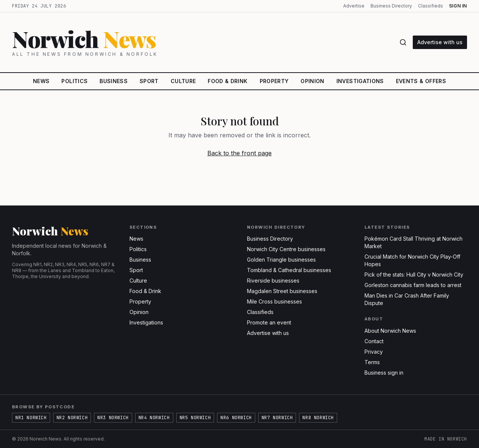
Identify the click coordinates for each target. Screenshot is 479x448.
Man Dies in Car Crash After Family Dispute (407, 299)
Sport (149, 81)
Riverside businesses (273, 281)
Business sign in (384, 373)
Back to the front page (239, 153)
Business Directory (391, 6)
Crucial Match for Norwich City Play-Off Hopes (412, 260)
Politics (74, 81)
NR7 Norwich (277, 418)
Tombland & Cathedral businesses (289, 270)
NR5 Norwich (195, 418)
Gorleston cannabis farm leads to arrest (413, 285)
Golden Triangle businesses (281, 260)
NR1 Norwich (31, 418)
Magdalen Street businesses (282, 291)
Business (114, 81)
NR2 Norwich (72, 418)
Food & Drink (228, 81)
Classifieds (431, 6)
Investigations (360, 81)
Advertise (354, 6)
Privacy (374, 352)
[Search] (403, 42)
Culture (183, 81)
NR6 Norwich (236, 418)
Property (274, 81)
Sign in (458, 6)
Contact (374, 341)
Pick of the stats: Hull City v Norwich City (414, 275)
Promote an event (269, 322)
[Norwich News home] (201, 42)
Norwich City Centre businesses (286, 249)
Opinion (312, 81)
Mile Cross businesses (274, 301)
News (41, 81)
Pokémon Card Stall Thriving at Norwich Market (414, 242)
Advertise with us (440, 42)
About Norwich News (390, 331)
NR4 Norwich (154, 418)
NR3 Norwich (113, 418)
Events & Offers (421, 81)
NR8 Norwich (318, 418)
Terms (372, 362)
